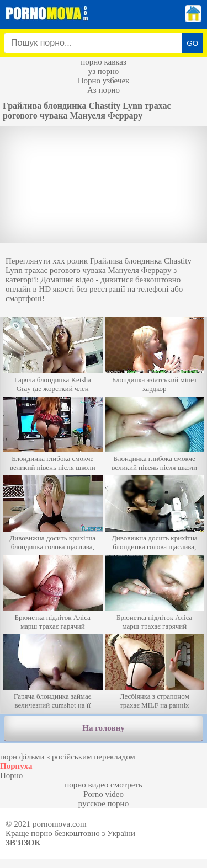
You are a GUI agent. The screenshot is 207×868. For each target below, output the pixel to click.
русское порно (104, 803)
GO (192, 43)
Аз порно (104, 90)
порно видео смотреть (104, 785)
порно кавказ (104, 62)
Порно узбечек (104, 81)
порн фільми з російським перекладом (68, 757)
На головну (103, 728)
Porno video (104, 794)
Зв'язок (23, 843)
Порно (11, 775)
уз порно (104, 71)
